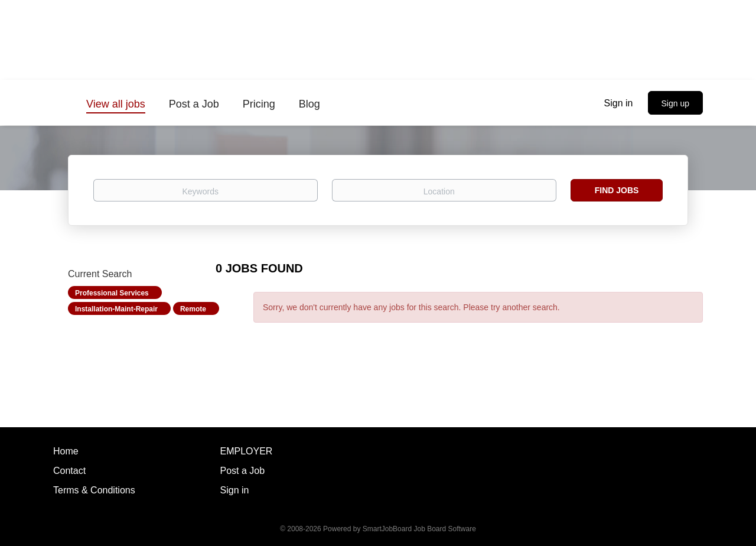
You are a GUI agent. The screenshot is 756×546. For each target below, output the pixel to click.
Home (66, 451)
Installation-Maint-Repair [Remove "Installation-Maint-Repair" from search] (116, 309)
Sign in (619, 103)
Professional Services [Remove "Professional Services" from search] (112, 293)
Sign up (675, 103)
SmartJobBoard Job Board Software (419, 529)
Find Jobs (617, 190)
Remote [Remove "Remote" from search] (193, 309)
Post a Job (243, 471)
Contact (69, 471)
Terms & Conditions (94, 490)
